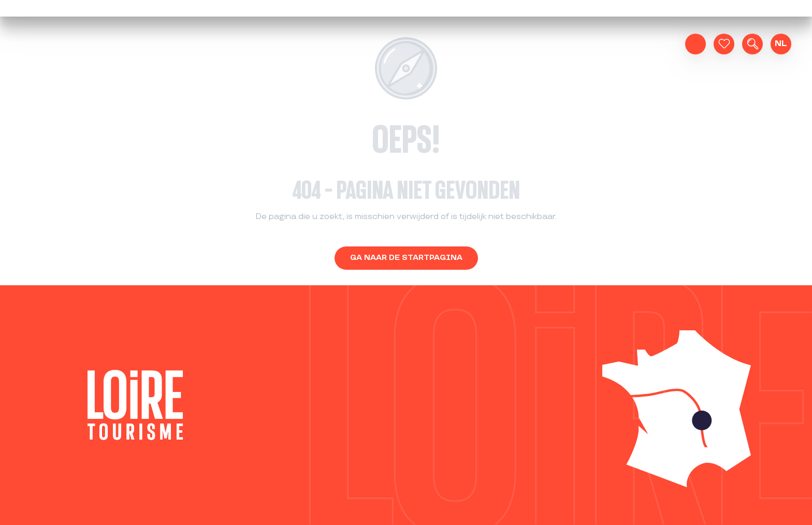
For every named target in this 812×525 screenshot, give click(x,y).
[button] (752, 44)
